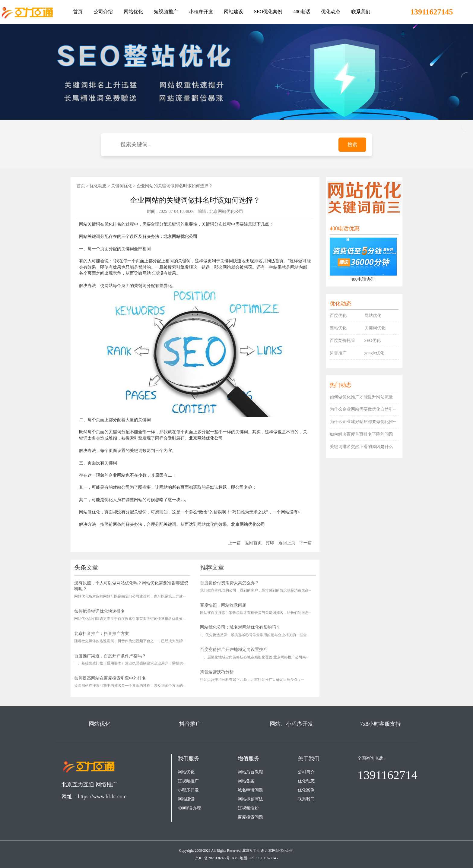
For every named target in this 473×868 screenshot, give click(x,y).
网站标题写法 (250, 799)
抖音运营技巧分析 (217, 672)
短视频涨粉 (248, 808)
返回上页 (287, 543)
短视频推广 (166, 12)
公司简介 (306, 772)
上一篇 (234, 543)
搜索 (352, 145)
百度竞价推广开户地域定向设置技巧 (234, 650)
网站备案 (246, 781)
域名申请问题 (250, 790)
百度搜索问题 (250, 817)
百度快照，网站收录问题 (223, 605)
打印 (270, 543)
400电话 (302, 12)
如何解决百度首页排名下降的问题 (361, 434)
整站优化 (338, 328)
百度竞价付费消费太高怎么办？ (230, 583)
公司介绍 (103, 12)
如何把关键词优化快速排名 (100, 611)
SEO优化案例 (268, 12)
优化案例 (306, 790)
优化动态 (331, 12)
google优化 (374, 353)
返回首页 (253, 543)
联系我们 (361, 12)
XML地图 (239, 858)
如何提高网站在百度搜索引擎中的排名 (110, 678)
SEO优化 (373, 341)
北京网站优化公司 (279, 851)
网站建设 (233, 12)
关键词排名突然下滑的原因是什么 (361, 447)
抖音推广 (338, 353)
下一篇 (306, 543)
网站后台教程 (250, 772)
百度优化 (338, 316)
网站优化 (133, 12)
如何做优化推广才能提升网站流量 (361, 397)
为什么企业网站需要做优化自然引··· (363, 409)
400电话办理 (189, 808)
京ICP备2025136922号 (213, 858)
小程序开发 (201, 12)
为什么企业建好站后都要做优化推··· (363, 422)
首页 (78, 12)
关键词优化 (122, 186)
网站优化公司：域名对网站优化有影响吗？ (240, 627)
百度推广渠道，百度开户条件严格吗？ (110, 656)
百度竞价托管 (342, 341)
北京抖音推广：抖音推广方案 (102, 634)
